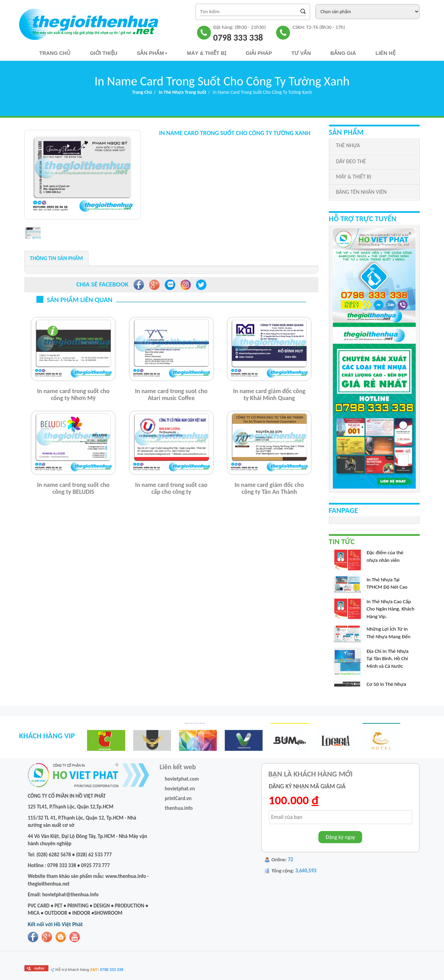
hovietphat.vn (180, 789)
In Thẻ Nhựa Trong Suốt (182, 92)
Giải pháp (259, 53)
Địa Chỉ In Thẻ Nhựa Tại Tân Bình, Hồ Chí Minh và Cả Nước (388, 661)
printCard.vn (178, 798)
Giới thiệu (104, 53)
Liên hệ (385, 53)
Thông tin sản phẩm (56, 258)
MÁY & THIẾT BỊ (354, 177)
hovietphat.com (182, 779)
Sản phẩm (152, 53)
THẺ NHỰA (348, 145)
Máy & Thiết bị (207, 53)
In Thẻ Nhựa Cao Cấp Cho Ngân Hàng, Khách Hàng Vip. (391, 611)
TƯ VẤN (301, 53)
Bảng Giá (343, 53)
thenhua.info (179, 808)
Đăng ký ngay (340, 837)
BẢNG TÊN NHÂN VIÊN (361, 192)
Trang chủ (55, 53)
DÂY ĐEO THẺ (351, 161)
